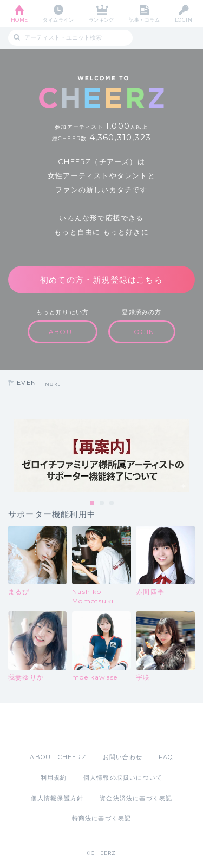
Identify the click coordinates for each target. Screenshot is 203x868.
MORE (53, 384)
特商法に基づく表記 (102, 818)
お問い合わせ (123, 757)
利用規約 (54, 778)
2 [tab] (102, 504)
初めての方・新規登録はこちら (101, 280)
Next (192, 456)
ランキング (101, 20)
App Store (72, 728)
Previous (11, 456)
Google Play (129, 728)
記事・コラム (144, 20)
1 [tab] (93, 504)
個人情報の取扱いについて (123, 778)
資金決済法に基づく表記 (136, 798)
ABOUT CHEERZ (58, 757)
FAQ (166, 757)
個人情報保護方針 (57, 798)
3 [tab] (112, 504)
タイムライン (58, 20)
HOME (19, 20)
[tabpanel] (101, 456)
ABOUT (63, 332)
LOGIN (184, 20)
